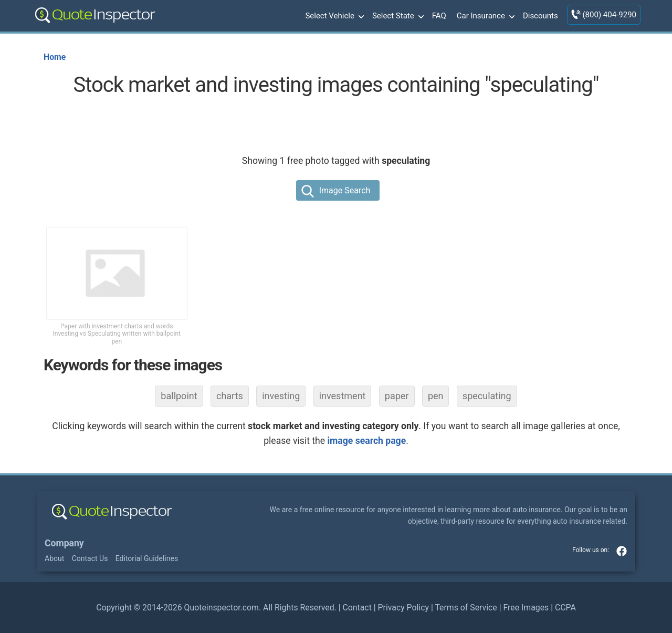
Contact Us (90, 558)
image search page (366, 441)
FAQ (439, 16)
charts (230, 396)
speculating (487, 396)
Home (55, 57)
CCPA (565, 608)
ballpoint (179, 396)
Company (64, 543)
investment (343, 396)
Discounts (540, 16)
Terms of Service (466, 608)
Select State (397, 16)
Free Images (526, 608)
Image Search (345, 190)
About (54, 558)
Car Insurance (485, 16)
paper (397, 396)
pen (436, 396)
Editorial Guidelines (147, 558)
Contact (357, 608)
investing (281, 396)
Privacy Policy (403, 608)
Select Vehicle (333, 16)
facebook (622, 551)
